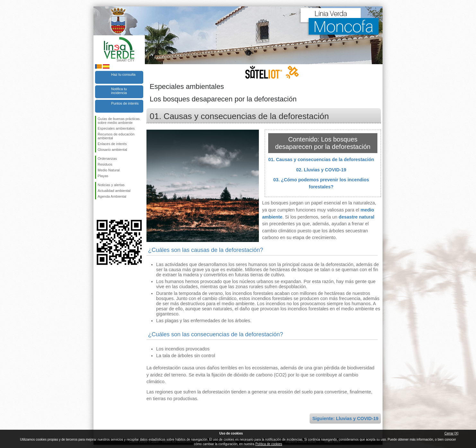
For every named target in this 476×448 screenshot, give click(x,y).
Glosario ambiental (112, 150)
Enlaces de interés (112, 144)
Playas (103, 176)
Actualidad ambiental (114, 191)
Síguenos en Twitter (110, 210)
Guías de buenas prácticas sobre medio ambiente (119, 121)
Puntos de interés (125, 103)
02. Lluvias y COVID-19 (321, 170)
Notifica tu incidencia (119, 91)
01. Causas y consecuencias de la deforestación (321, 159)
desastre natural (356, 217)
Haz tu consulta (123, 74)
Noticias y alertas (111, 185)
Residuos (105, 164)
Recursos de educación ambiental (116, 136)
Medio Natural (109, 170)
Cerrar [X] (451, 433)
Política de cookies (269, 444)
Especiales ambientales (116, 128)
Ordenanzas (107, 159)
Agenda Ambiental (112, 196)
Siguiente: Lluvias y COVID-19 (345, 418)
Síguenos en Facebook (99, 210)
